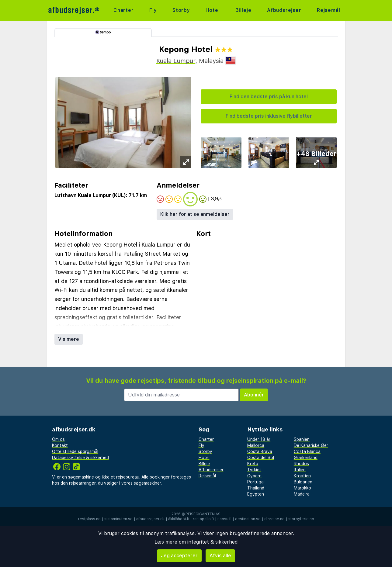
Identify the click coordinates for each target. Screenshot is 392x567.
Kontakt (60, 445)
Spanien (302, 439)
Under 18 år (259, 439)
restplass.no (89, 519)
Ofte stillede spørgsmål (75, 451)
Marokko (302, 488)
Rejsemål (328, 10)
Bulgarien (303, 482)
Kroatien (302, 476)
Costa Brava (260, 451)
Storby (181, 10)
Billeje (243, 10)
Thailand (256, 488)
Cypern (254, 476)
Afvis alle (220, 556)
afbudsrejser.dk (150, 519)
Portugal (256, 482)
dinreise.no (274, 519)
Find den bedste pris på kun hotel (269, 97)
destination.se (248, 519)
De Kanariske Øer (311, 445)
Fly (153, 10)
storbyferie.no (301, 519)
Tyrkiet (254, 470)
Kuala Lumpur (176, 61)
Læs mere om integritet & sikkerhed (196, 542)
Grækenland (306, 458)
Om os (58, 439)
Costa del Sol (261, 458)
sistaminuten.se (118, 519)
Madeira (302, 494)
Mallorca (256, 445)
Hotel (213, 10)
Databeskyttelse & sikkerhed (80, 458)
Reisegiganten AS (203, 514)
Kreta (253, 464)
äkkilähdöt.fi (179, 519)
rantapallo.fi (203, 519)
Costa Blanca (307, 451)
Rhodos (301, 464)
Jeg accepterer (179, 556)
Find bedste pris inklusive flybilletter (269, 116)
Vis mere (69, 339)
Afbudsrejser (284, 10)
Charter (124, 10)
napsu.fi (224, 519)
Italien (300, 470)
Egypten (256, 494)
